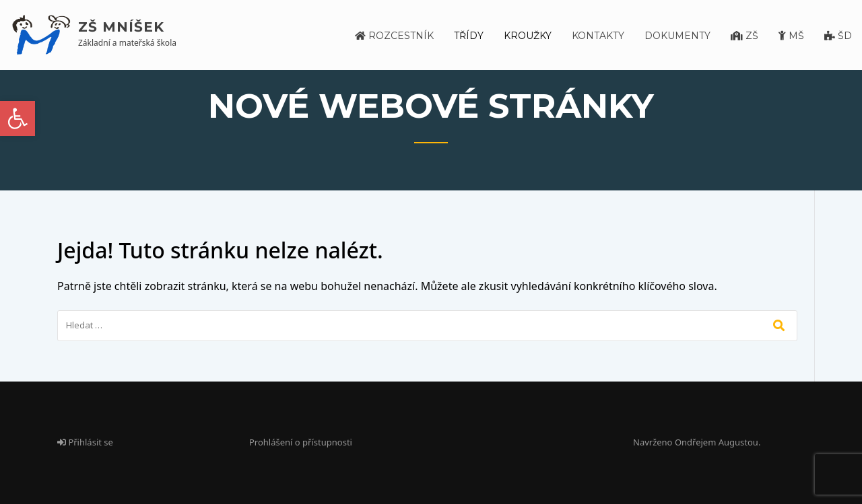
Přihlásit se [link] (85, 442)
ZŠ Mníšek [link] (121, 27)
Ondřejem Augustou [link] (717, 442)
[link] (18, 118)
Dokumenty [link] (677, 36)
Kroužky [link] (528, 36)
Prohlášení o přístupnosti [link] (301, 442)
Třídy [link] (469, 36)
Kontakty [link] (598, 36)
